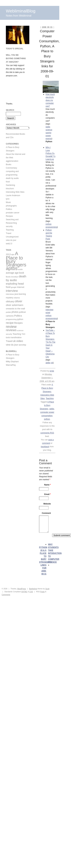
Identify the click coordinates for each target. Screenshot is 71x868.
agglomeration (12, 161)
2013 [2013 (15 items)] (8, 254)
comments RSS (47, 433)
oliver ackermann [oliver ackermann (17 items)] (15, 305)
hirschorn (10, 189)
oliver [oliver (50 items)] (19, 301)
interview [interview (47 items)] (12, 291)
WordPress (22, 589)
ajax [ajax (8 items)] (13, 254)
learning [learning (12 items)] (22, 294)
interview (49, 310)
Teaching (50, 398)
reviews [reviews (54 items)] (11, 330)
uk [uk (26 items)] (14, 341)
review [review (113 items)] (11, 327)
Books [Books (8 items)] (8, 277)
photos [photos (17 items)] (15, 312)
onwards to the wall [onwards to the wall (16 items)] (15, 309)
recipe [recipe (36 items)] (10, 323)
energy (49, 139)
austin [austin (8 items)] (20, 269)
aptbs (48, 363)
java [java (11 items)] (16, 294)
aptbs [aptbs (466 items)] (12, 268)
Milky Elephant (12, 362)
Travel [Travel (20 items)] (9, 341)
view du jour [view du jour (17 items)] (12, 345)
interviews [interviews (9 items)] (10, 294)
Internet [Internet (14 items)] (21, 287)
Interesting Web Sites (15, 192)
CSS (31, 592)
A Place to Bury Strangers (47, 388)
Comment (46, 513)
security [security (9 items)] (9, 334)
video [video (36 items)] (20, 341)
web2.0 (9, 244)
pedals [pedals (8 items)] (8, 312)
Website (47, 504)
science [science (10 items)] (20, 330)
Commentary (11, 168)
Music (8, 202)
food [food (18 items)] (8, 287)
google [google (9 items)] (14, 287)
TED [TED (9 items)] (23, 334)
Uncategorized (12, 237)
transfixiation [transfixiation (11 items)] (16, 338)
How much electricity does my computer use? (50, 100)
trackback (45, 447)
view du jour (11, 240)
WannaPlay (11, 365)
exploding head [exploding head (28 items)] (15, 284)
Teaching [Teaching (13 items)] (17, 334)
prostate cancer (13, 213)
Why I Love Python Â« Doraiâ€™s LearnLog (50, 153)
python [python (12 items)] (20, 319)
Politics (9, 209)
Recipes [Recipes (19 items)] (18, 323)
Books (9, 164)
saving (48, 133)
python (49, 224)
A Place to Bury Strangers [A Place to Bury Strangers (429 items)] (16, 259)
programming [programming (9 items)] (11, 319)
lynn (8, 199)
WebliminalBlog (21, 11)
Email (48, 494)
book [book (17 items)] (21, 273)
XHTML (24, 592)
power (48, 136)
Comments (6, 595)
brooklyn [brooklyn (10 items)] (15, 277)
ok (52, 363)
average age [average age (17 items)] (12, 273)
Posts (42, 592)
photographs (11, 206)
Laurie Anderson (13, 195)
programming (51, 227)
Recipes (9, 216)
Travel (9, 233)
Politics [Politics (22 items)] (18, 316)
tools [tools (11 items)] (8, 338)
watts (48, 127)
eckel (48, 313)
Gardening (10, 185)
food (8, 182)
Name (47, 485)
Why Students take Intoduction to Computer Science (55, 553)
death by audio (12, 178)
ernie (52, 371)
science (49, 130)
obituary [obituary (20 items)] (10, 301)
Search (10, 110)
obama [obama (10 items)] (17, 298)
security (9, 226)
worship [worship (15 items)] (22, 345)
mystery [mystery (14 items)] (10, 298)
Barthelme (33, 589)
